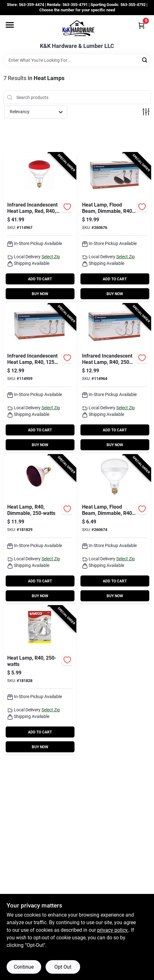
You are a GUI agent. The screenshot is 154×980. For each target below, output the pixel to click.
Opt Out (63, 967)
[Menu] (10, 25)
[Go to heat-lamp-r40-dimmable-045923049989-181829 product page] (40, 529)
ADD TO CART (40, 279)
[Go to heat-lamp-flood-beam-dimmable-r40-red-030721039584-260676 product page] (115, 227)
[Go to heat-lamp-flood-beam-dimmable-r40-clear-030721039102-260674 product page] (115, 529)
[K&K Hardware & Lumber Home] (77, 29)
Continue (24, 967)
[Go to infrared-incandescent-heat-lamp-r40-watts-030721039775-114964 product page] (115, 378)
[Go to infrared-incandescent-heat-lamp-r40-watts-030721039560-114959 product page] (40, 378)
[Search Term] (77, 60)
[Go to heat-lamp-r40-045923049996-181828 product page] (40, 680)
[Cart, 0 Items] (141, 25)
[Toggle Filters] (146, 112)
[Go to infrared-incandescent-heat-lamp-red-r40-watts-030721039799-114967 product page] (40, 227)
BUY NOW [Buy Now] (40, 294)
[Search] (145, 60)
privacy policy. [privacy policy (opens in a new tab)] (113, 930)
